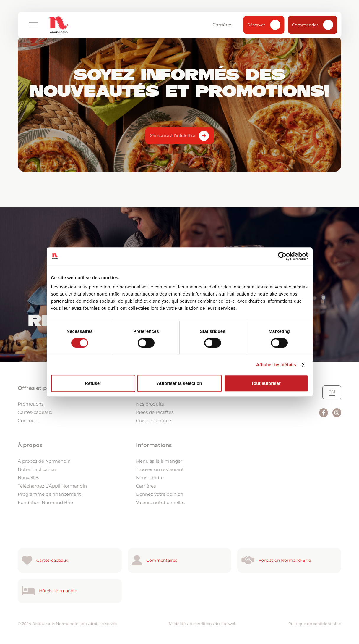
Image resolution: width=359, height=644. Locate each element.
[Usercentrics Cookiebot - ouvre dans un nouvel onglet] (282, 256)
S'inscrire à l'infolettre (173, 135)
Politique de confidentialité (315, 624)
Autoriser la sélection (179, 383)
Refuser (93, 383)
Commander (312, 25)
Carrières (225, 25)
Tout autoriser (266, 383)
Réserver (264, 25)
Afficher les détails (276, 365)
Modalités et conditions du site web (203, 624)
